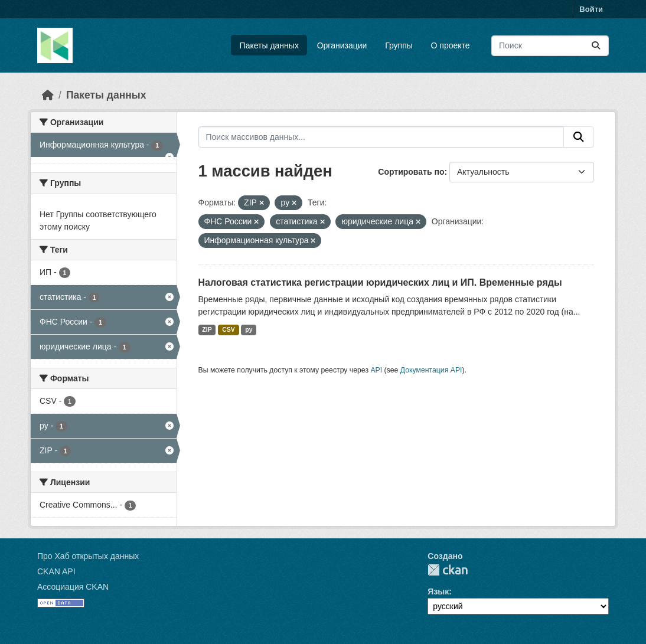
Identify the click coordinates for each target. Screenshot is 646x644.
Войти (591, 9)
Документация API (431, 370)
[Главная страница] (48, 95)
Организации (342, 45)
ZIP (207, 329)
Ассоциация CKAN (73, 587)
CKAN (448, 570)
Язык (438, 591)
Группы (399, 45)
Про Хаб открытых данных (88, 556)
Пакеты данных (269, 45)
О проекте (451, 45)
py (249, 329)
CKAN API (56, 571)
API (376, 370)
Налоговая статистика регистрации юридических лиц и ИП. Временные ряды (380, 282)
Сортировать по (411, 172)
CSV (229, 329)
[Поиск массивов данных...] (550, 46)
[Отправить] (596, 46)
